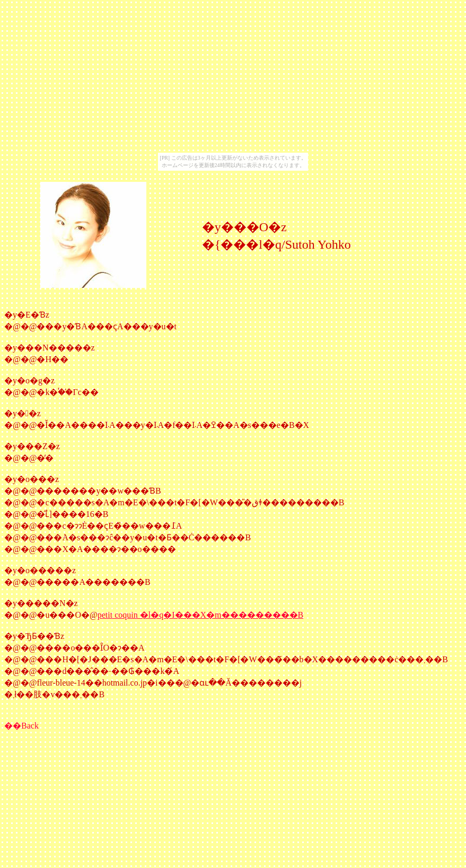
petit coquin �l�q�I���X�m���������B (200, 615)
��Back (21, 726)
